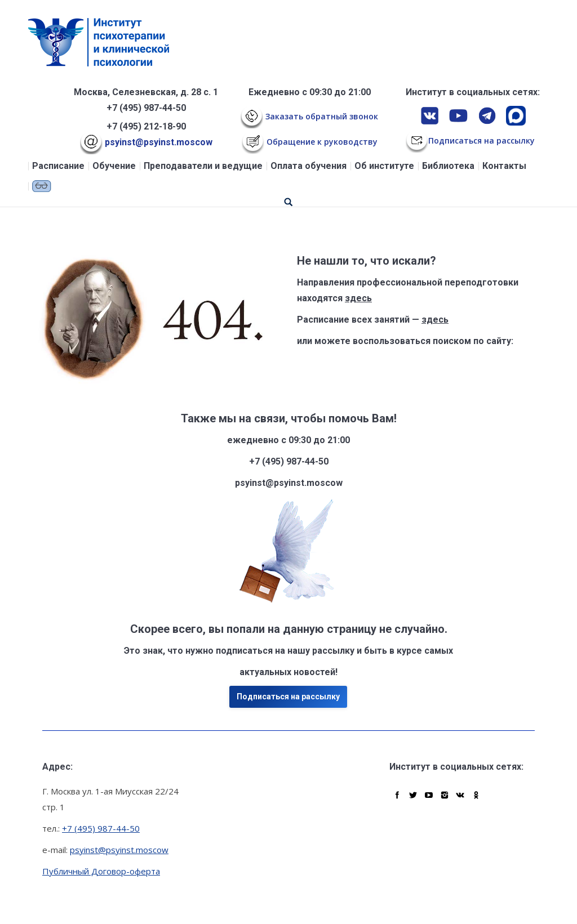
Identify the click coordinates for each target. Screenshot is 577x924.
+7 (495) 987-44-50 (146, 108)
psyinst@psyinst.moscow (146, 142)
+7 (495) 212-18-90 (146, 126)
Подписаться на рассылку (288, 697)
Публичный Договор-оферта (101, 871)
